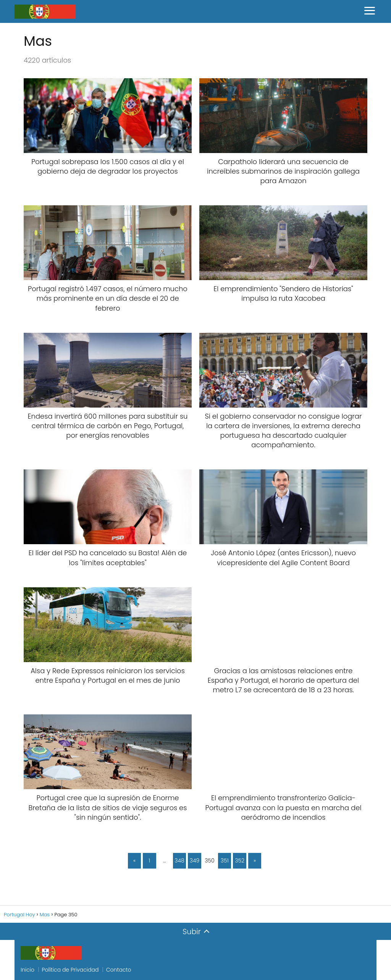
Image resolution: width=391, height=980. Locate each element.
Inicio (27, 970)
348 (179, 861)
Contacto (119, 970)
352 (240, 861)
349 (195, 861)
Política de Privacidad (70, 970)
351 (225, 861)
